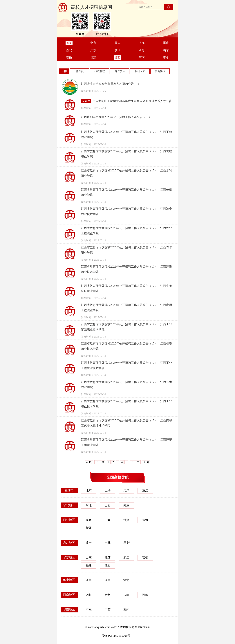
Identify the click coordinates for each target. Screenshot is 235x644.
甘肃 (126, 520)
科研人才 (140, 71)
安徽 (145, 557)
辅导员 (80, 71)
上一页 (100, 462)
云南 (126, 595)
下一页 (135, 462)
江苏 (108, 557)
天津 (126, 490)
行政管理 (100, 71)
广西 (108, 610)
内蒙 (126, 505)
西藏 (145, 595)
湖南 (108, 580)
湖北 (126, 580)
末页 (146, 462)
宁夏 (108, 520)
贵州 (108, 595)
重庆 (145, 490)
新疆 (89, 528)
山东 (89, 557)
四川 (89, 595)
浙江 (126, 557)
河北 (89, 505)
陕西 (89, 520)
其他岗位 (160, 71)
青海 (145, 520)
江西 (108, 565)
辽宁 (89, 543)
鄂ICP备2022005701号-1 (117, 636)
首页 (89, 462)
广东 (89, 610)
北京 (89, 490)
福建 (89, 565)
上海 (108, 490)
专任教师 (120, 71)
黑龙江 (128, 543)
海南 (126, 610)
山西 (108, 505)
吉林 (108, 543)
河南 (89, 580)
